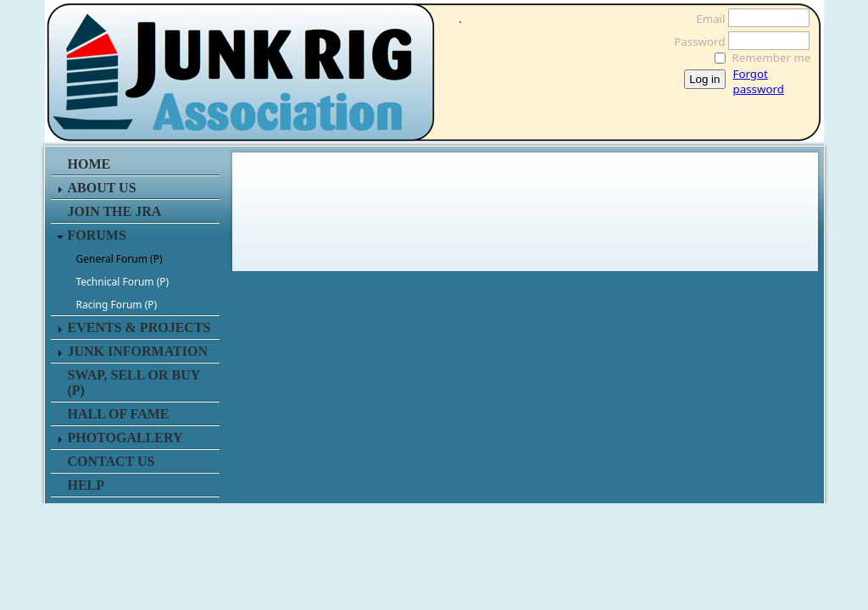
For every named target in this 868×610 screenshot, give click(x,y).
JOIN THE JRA (115, 211)
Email (706, 19)
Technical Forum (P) (123, 282)
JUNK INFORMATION (138, 351)
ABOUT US (102, 188)
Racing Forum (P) (117, 305)
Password (695, 42)
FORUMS (97, 235)
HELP (86, 485)
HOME (89, 164)
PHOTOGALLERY (125, 438)
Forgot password (759, 81)
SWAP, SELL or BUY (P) (134, 383)
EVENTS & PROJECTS (139, 327)
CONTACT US (111, 461)
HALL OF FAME (119, 414)
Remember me (772, 58)
